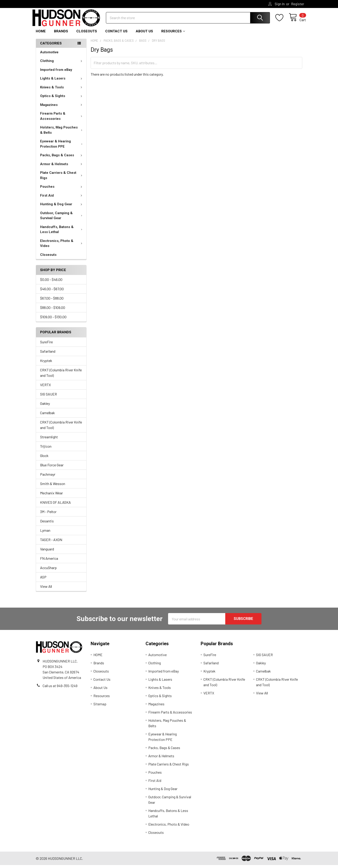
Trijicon (46, 449)
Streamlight (49, 440)
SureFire (46, 345)
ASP (43, 580)
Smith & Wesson (53, 487)
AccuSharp (48, 571)
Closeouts (87, 34)
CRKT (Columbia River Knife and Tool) (61, 376)
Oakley (45, 406)
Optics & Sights (62, 99)
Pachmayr (48, 477)
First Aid (62, 198)
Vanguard (47, 552)
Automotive (49, 55)
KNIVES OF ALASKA (55, 505)
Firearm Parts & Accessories (62, 119)
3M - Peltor (48, 515)
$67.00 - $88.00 (52, 301)
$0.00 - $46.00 (51, 282)
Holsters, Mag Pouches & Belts (62, 133)
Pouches (62, 190)
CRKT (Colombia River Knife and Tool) (61, 428)
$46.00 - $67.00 (52, 292)
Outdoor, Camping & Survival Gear (62, 219)
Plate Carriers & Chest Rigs (62, 178)
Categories (51, 46)
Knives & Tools (62, 90)
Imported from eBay (56, 73)
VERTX (45, 388)
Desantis (47, 524)
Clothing (62, 64)
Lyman (45, 533)
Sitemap (100, 707)
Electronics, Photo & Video (62, 246)
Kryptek (46, 363)
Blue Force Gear (52, 468)
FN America (49, 561)
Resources (173, 34)
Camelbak (47, 416)
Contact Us (116, 34)
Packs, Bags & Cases (62, 158)
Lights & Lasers (62, 81)
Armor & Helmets (62, 167)
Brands (61, 34)
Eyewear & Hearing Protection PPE (62, 147)
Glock (44, 458)
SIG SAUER (49, 397)
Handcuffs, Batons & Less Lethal (62, 232)
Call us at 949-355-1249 (60, 688)
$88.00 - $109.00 (53, 310)
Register (298, 4)
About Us (144, 34)
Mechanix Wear (51, 496)
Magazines (62, 108)
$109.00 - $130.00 (53, 320)
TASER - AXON (51, 543)
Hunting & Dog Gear (62, 207)
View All (46, 589)
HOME (41, 34)
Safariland (48, 354)
